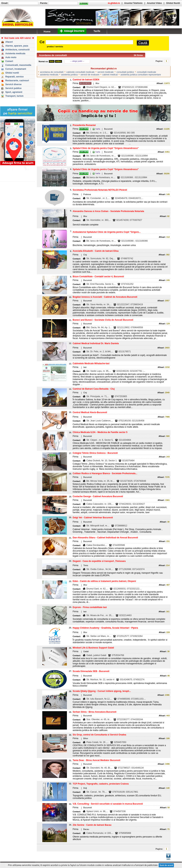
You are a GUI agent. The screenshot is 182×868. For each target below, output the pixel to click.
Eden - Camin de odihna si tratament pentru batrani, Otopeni (104, 581)
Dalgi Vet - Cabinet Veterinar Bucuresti (93, 518)
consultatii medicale (146, 72)
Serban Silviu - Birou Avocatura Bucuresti (94, 712)
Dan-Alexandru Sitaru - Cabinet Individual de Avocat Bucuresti (105, 538)
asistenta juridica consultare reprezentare (141, 75)
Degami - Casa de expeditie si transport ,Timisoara (99, 561)
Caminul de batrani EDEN (86, 80)
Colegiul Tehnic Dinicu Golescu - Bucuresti (95, 453)
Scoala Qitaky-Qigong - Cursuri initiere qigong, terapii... (102, 691)
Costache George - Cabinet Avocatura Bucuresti (98, 496)
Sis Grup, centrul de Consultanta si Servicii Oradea (99, 735)
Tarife (97, 31)
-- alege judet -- (77, 61)
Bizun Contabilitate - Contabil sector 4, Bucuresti (98, 277)
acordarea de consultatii (52, 72)
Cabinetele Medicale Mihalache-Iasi (91, 363)
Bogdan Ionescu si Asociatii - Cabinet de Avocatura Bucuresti (105, 297)
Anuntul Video (154, 3)
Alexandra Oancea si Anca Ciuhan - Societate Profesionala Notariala (108, 211)
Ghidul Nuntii (173, 3)
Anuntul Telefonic (133, 3)
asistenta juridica (69, 75)
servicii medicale (106, 72)
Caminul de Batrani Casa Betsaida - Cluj (94, 389)
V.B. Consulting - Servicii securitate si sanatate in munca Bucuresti (108, 804)
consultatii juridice (125, 72)
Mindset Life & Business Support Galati (93, 648)
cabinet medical (110, 75)
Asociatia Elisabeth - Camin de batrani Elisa (96, 251)
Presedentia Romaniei (84, 125)
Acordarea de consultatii (53, 55)
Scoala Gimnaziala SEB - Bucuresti (91, 671)
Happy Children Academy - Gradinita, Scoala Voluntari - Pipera (105, 628)
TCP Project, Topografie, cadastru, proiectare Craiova (101, 784)
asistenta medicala (49, 75)
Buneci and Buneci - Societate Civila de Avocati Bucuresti (103, 320)
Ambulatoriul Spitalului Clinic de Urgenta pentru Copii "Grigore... (107, 232)
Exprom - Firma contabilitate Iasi (90, 607)
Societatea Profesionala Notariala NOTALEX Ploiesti (100, 190)
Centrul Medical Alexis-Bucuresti (90, 412)
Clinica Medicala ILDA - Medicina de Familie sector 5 (100, 432)
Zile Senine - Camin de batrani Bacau (92, 825)
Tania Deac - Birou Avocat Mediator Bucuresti (96, 760)
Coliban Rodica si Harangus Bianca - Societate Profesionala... (105, 473)
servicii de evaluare (90, 75)
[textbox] (89, 42)
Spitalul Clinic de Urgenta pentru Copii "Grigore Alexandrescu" (106, 148)
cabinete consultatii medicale (80, 72)
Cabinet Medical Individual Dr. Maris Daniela (96, 343)
